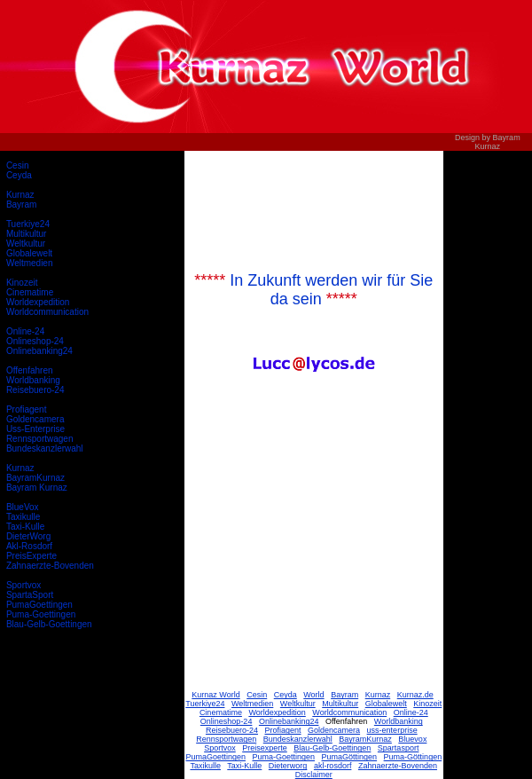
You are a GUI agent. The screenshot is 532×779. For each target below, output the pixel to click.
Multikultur (27, 234)
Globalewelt (29, 253)
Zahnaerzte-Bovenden (50, 566)
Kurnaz (20, 195)
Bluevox (412, 739)
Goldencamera (35, 419)
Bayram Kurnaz (37, 488)
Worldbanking (33, 380)
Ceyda (19, 175)
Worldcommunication (47, 312)
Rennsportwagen (40, 439)
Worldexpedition (38, 302)
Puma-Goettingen (41, 614)
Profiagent (27, 409)
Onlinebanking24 (39, 351)
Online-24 (25, 331)
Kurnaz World (215, 695)
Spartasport (399, 748)
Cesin (18, 165)
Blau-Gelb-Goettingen (49, 624)
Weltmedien (30, 263)
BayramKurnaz (35, 478)
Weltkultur (26, 244)
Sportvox (23, 585)
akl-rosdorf (333, 766)
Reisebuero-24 (35, 390)
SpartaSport (30, 595)
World (313, 695)
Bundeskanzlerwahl (45, 449)
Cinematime (30, 292)
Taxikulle (23, 517)
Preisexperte (265, 748)
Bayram (21, 205)
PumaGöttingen (350, 757)
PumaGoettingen (39, 605)
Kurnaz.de (415, 695)
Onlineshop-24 (35, 341)
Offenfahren (30, 370)
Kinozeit (22, 283)
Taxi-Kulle (25, 527)
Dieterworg (288, 766)
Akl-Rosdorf (29, 546)
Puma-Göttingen (413, 757)
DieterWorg (28, 536)
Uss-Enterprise (35, 429)
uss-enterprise (392, 730)
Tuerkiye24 (28, 224)
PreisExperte (31, 556)
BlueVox (23, 507)
